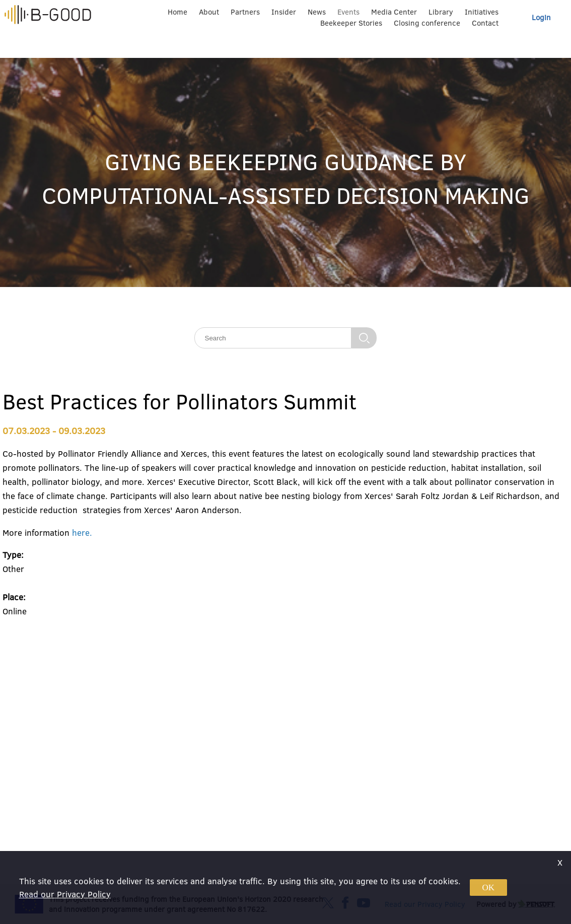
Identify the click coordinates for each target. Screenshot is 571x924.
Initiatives (482, 12)
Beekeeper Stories (351, 23)
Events (348, 12)
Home (177, 12)
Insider (284, 12)
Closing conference (427, 23)
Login (541, 17)
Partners (245, 12)
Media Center (394, 12)
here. (82, 532)
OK (489, 887)
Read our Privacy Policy (65, 894)
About (209, 12)
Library (441, 12)
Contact (485, 23)
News (317, 12)
